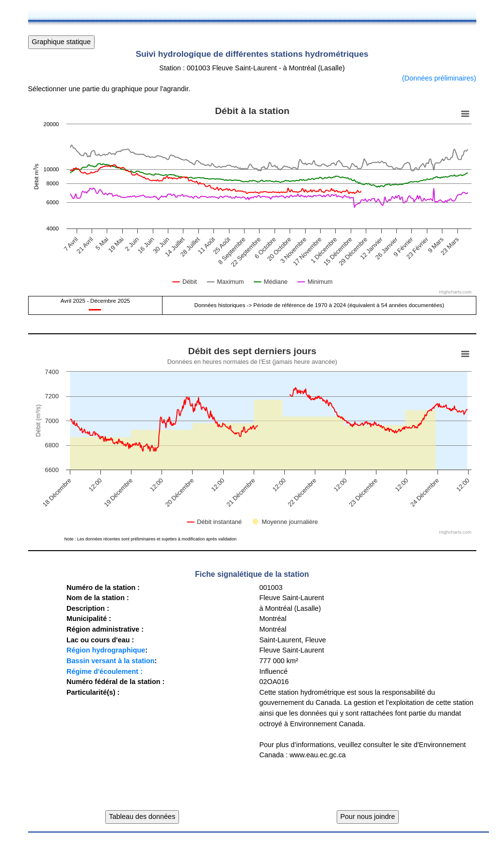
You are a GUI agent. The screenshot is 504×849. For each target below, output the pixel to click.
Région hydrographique (106, 650)
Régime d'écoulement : (105, 671)
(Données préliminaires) (439, 78)
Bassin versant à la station (111, 661)
